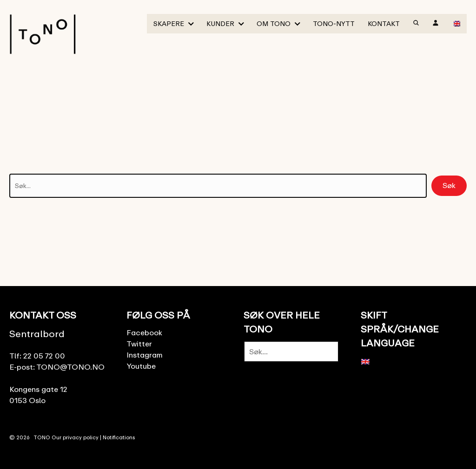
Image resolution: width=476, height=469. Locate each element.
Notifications (119, 437)
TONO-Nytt (334, 23)
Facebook (144, 332)
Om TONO (274, 23)
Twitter (139, 344)
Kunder (220, 23)
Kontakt (384, 23)
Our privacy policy (75, 437)
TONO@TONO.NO (70, 367)
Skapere (169, 23)
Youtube (141, 366)
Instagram (145, 355)
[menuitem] (457, 23)
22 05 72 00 (44, 356)
